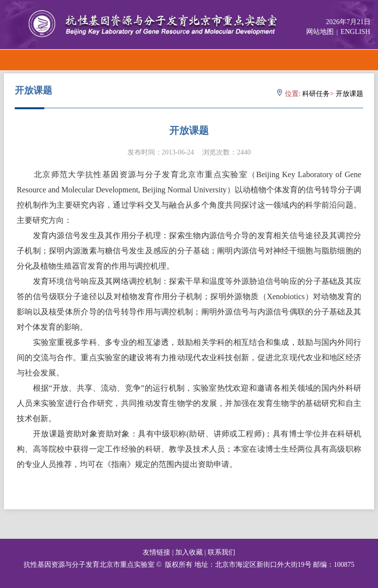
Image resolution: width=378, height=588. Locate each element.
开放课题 (349, 94)
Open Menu (367, 60)
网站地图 (320, 32)
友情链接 (157, 552)
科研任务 (316, 94)
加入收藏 (189, 552)
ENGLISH (355, 32)
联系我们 (221, 552)
